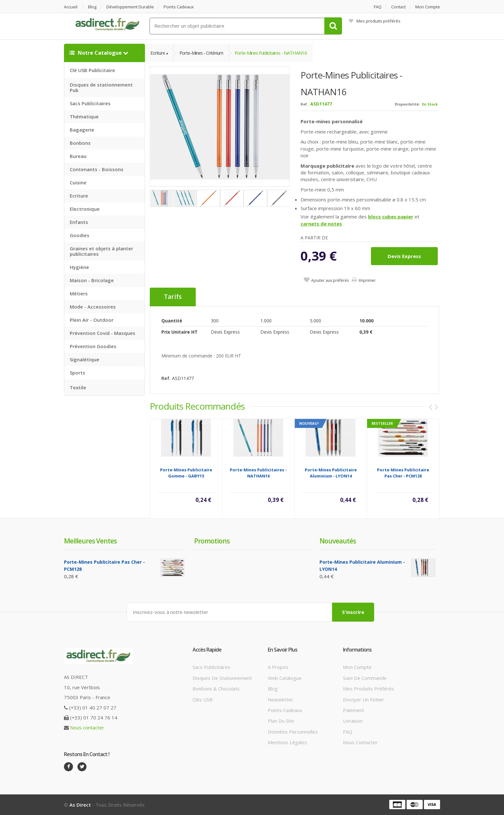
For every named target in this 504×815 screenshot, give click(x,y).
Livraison (353, 721)
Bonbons (80, 143)
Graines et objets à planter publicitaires (101, 251)
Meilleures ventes (90, 541)
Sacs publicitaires (212, 667)
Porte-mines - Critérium (203, 53)
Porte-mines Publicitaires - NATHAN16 (274, 53)
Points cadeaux (180, 7)
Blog (93, 7)
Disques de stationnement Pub (101, 87)
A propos (278, 667)
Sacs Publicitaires (90, 103)
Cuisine (78, 182)
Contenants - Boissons (97, 169)
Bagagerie (82, 130)
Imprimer (367, 281)
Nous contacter (87, 728)
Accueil (71, 7)
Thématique (84, 116)
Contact (398, 7)
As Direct (80, 805)
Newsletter (280, 699)
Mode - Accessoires (93, 307)
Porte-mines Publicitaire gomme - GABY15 (186, 473)
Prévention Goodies (93, 346)
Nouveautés (338, 541)
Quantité (172, 321)
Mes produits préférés (375, 21)
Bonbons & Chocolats (216, 689)
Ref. (304, 104)
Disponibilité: (407, 104)
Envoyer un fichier (364, 699)
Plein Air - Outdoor (92, 320)
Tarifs (173, 297)
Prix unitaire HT (180, 332)
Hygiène (79, 267)
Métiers (79, 293)
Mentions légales (287, 742)
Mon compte (428, 7)
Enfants (79, 222)
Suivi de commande (365, 678)
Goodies (80, 235)
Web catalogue (285, 678)
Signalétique (85, 359)
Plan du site (281, 721)
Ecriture (79, 196)
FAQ (377, 7)
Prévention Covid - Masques (103, 333)
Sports (77, 373)
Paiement (354, 710)
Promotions (212, 541)
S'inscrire (353, 612)
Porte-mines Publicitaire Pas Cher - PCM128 (403, 473)
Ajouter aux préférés (330, 281)
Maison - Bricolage (92, 280)
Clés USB (203, 699)
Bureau (78, 156)
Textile (78, 387)
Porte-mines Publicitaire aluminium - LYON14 (331, 473)
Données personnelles (293, 732)
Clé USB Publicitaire (92, 70)
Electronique (85, 209)
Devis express (404, 256)
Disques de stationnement (222, 678)
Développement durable (131, 7)
